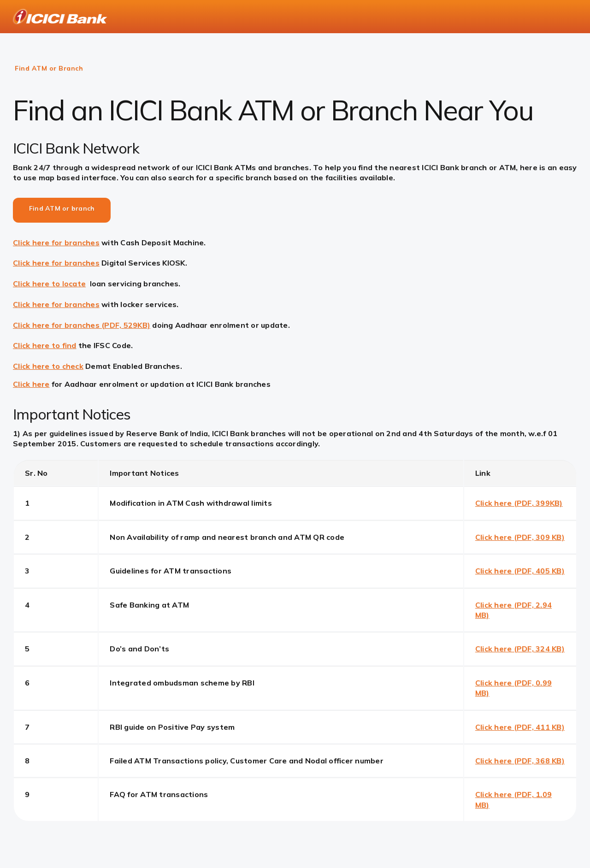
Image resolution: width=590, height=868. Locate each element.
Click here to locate (49, 283)
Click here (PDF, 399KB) (519, 503)
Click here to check (48, 366)
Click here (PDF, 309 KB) (520, 537)
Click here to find (45, 345)
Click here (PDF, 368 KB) (520, 761)
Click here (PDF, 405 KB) (520, 571)
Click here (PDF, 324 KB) (520, 649)
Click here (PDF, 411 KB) (520, 727)
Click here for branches (56, 242)
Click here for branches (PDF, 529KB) (82, 325)
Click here (31, 384)
